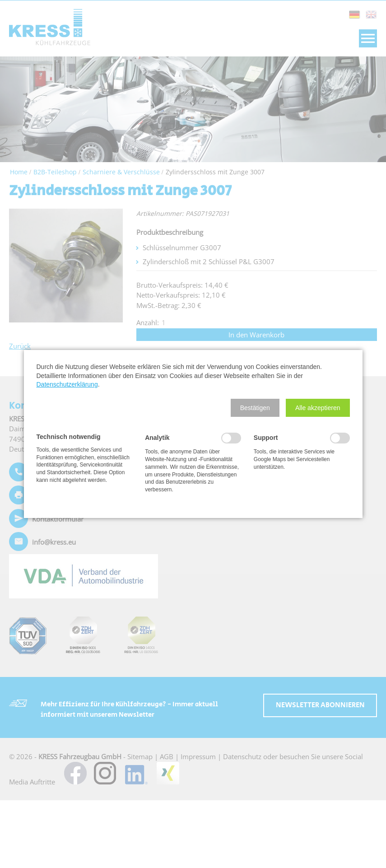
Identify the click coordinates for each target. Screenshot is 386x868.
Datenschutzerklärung (67, 384)
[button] (255, 408)
